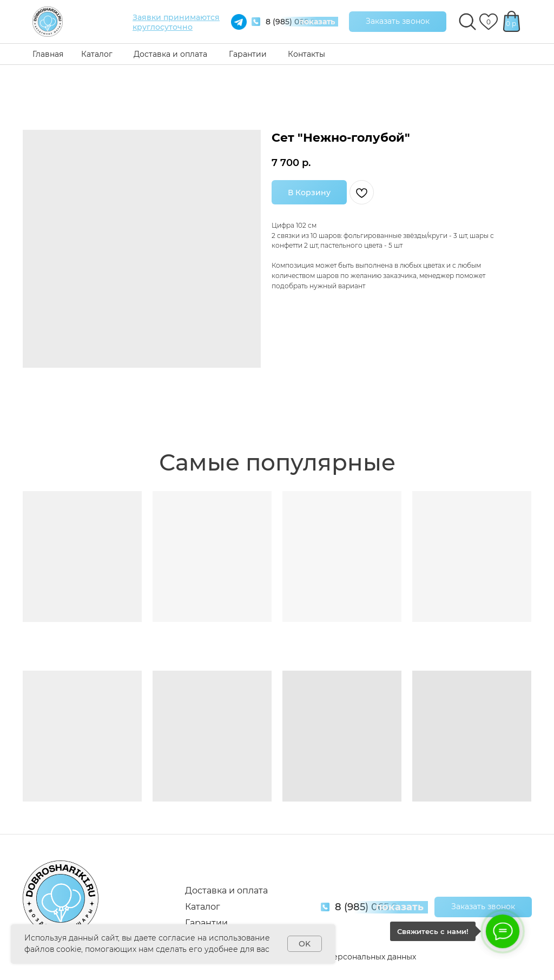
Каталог (97, 54)
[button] (398, 22)
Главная (48, 54)
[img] (48, 22)
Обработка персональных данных (349, 957)
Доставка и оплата (170, 54)
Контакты (306, 54)
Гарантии (248, 54)
